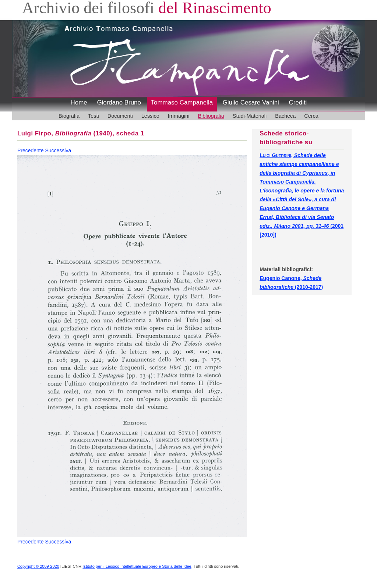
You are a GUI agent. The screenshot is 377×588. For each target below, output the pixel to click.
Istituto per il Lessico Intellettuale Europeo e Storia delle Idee (137, 566)
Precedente (31, 150)
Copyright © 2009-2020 (38, 566)
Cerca (311, 116)
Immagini (179, 116)
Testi (94, 116)
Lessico (150, 116)
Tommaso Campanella (182, 102)
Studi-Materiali (250, 116)
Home (79, 102)
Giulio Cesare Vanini (251, 102)
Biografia (69, 116)
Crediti (298, 102)
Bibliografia (211, 116)
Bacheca (285, 116)
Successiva (58, 150)
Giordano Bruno (119, 102)
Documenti (120, 116)
